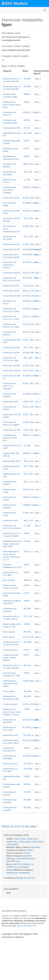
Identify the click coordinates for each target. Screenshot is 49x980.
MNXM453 (36, 847)
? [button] (38, 826)
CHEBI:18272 (32, 839)
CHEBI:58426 (12, 845)
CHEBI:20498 (24, 842)
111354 (30, 850)
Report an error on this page (19, 826)
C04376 (27, 853)
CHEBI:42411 (37, 842)
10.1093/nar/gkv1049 (28, 926)
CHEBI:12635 (19, 839)
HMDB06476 (24, 873)
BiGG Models (15, 3)
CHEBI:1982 (12, 842)
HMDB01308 (12, 873)
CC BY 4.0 (29, 878)
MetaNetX (19, 878)
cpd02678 (27, 856)
